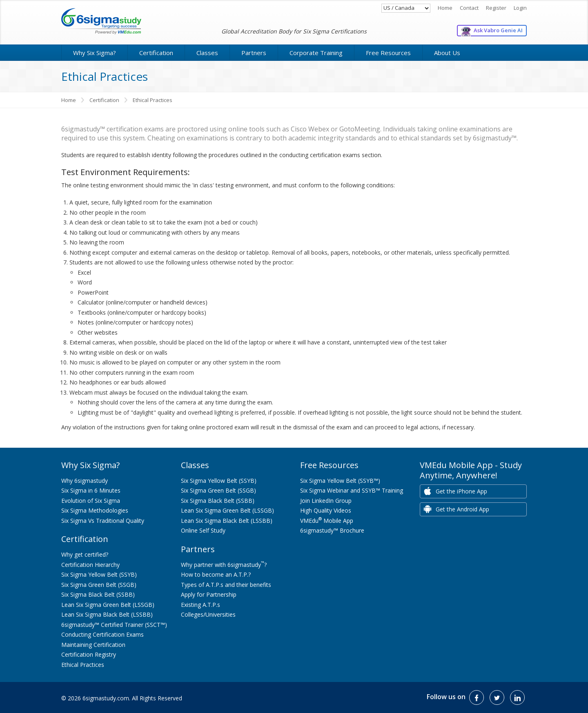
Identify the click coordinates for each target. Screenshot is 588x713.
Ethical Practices (83, 665)
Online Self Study (203, 530)
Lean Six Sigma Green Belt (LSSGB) (108, 605)
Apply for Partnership (209, 594)
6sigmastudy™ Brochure (332, 530)
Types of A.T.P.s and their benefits (226, 585)
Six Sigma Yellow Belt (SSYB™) (340, 481)
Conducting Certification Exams (102, 634)
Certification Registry (89, 654)
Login (520, 8)
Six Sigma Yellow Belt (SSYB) (99, 574)
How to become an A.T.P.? (216, 574)
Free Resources (388, 53)
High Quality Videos (326, 510)
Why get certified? (85, 554)
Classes (207, 53)
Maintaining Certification (93, 645)
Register (496, 8)
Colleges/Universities (208, 614)
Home (445, 8)
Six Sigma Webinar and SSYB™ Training (352, 490)
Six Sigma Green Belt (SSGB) (99, 585)
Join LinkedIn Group (326, 501)
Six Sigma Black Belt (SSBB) (98, 594)
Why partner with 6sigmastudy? (224, 565)
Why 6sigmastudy (85, 481)
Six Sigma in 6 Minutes (91, 490)
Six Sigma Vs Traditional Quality (103, 521)
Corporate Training (316, 53)
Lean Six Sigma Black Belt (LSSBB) (107, 614)
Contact (469, 8)
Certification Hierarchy (90, 565)
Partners (254, 53)
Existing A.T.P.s (200, 605)
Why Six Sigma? (95, 53)
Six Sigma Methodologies (95, 510)
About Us (447, 53)
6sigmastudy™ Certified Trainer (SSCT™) (114, 625)
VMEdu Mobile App (327, 521)
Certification (156, 53)
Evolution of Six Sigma (91, 501)
